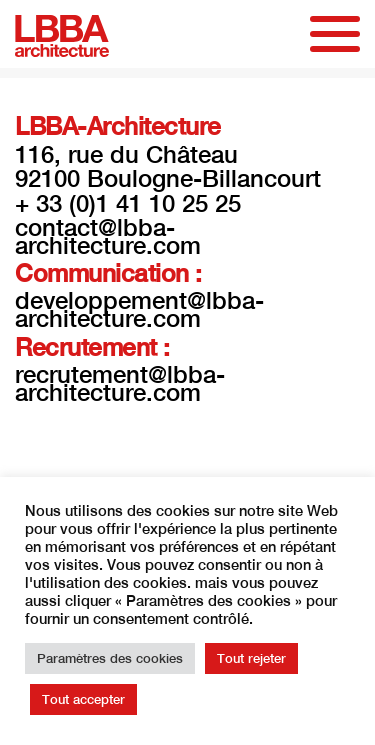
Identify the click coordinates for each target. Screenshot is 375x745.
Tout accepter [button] (83, 699)
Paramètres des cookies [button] (110, 658)
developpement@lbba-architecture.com (139, 309)
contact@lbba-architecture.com (108, 236)
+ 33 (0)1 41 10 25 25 (128, 203)
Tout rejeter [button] (251, 658)
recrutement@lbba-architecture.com (120, 383)
